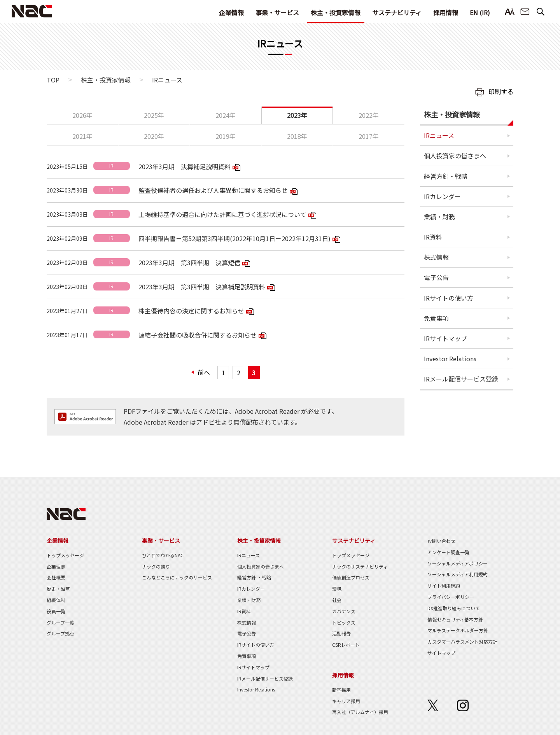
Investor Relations (450, 359)
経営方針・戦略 (446, 176)
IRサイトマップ (445, 338)
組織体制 (56, 600)
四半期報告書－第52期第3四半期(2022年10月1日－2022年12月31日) (234, 238)
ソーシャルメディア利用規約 (458, 574)
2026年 (82, 115)
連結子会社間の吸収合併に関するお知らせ (198, 335)
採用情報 (446, 12)
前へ (204, 372)
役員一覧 (56, 611)
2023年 (297, 115)
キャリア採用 (346, 701)
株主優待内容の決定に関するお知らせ (191, 311)
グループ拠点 (60, 633)
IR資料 (433, 237)
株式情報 (436, 257)
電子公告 (436, 277)
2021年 (82, 136)
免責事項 (436, 318)
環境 (337, 589)
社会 (337, 600)
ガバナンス (344, 611)
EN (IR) (480, 12)
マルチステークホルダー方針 (458, 630)
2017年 (369, 136)
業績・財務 (439, 217)
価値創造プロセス (351, 577)
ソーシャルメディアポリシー (458, 563)
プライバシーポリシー (451, 597)
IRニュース (439, 135)
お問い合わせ (525, 12)
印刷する (501, 91)
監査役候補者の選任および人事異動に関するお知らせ (213, 190)
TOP (53, 80)
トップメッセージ (65, 555)
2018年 (297, 136)
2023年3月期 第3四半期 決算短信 (189, 262)
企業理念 (56, 566)
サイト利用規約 (444, 585)
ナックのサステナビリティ (360, 566)
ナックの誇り (156, 566)
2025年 (154, 115)
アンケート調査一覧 (448, 552)
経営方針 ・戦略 (254, 577)
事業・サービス (277, 12)
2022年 (369, 115)
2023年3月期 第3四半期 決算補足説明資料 (202, 287)
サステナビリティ (397, 12)
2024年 (226, 115)
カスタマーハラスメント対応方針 (462, 641)
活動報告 (341, 633)
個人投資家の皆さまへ (455, 156)
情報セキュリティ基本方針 (455, 619)
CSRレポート (346, 645)
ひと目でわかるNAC (163, 555)
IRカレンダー (442, 196)
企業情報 (231, 12)
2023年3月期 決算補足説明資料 (185, 166)
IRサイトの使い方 (449, 298)
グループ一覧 (60, 622)
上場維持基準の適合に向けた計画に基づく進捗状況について (222, 214)
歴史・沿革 (58, 589)
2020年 (154, 136)
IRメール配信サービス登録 (461, 379)
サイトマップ (441, 653)
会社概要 (56, 577)
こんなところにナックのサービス (177, 577)
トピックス (344, 622)
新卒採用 (341, 690)
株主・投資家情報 (336, 12)
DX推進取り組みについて (454, 608)
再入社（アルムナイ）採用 (360, 712)
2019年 (226, 136)
